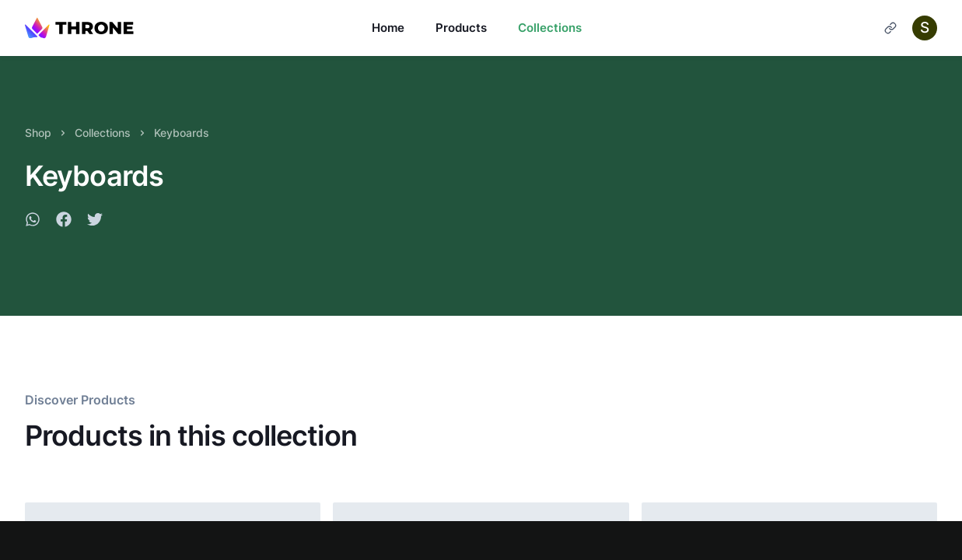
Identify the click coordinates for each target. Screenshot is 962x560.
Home (388, 28)
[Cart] (890, 28)
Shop (38, 133)
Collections (550, 28)
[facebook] (64, 222)
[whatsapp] (33, 222)
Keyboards (182, 133)
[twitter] (95, 222)
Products (461, 28)
